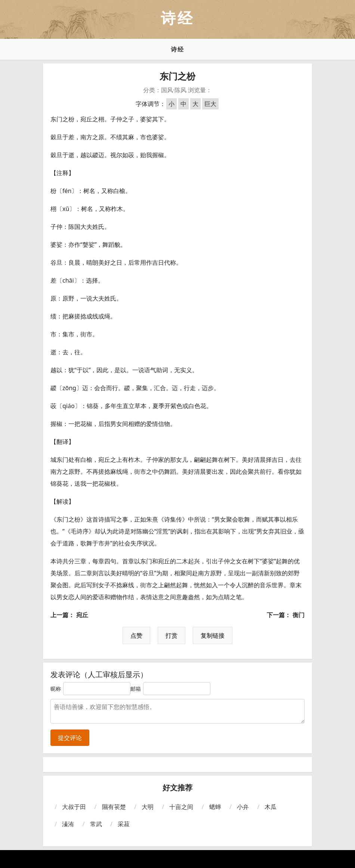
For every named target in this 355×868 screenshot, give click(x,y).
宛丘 (82, 615)
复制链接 (213, 635)
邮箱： (138, 689)
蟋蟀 (215, 807)
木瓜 (271, 807)
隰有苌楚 (114, 807)
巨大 (210, 104)
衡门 (299, 615)
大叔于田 (74, 807)
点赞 (136, 635)
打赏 (172, 635)
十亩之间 (181, 807)
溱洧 (68, 824)
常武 (96, 824)
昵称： (58, 689)
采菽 (124, 824)
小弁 (243, 807)
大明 (148, 807)
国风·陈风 (174, 90)
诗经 (177, 49)
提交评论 (70, 738)
